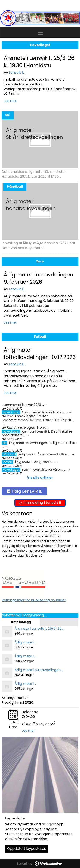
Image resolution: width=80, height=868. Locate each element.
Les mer (10, 101)
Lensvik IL (17, 72)
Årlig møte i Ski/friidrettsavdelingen (34, 134)
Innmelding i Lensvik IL (40, 503)
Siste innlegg (21, 622)
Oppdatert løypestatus (27, 849)
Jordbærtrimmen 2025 (19, 420)
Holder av (30, 712)
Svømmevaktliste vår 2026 (22, 405)
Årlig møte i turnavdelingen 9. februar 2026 (39, 278)
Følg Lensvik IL (24, 491)
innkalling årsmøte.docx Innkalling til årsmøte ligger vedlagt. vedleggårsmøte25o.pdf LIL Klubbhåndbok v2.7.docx (40, 87)
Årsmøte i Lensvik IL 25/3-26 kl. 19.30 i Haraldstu (39, 62)
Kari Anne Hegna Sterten (28, 416)
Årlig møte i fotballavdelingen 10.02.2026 (40, 354)
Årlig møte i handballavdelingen (31, 205)
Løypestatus (15, 818)
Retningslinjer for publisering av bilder (34, 600)
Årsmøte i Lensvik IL (37, 431)
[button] (40, 32)
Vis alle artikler (40, 478)
